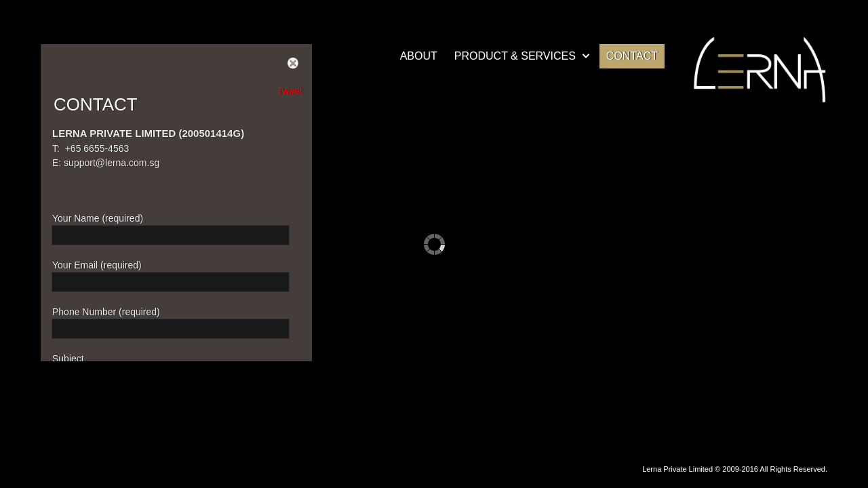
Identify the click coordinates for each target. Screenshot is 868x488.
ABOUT (419, 56)
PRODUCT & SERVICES (515, 56)
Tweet (290, 91)
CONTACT (632, 56)
